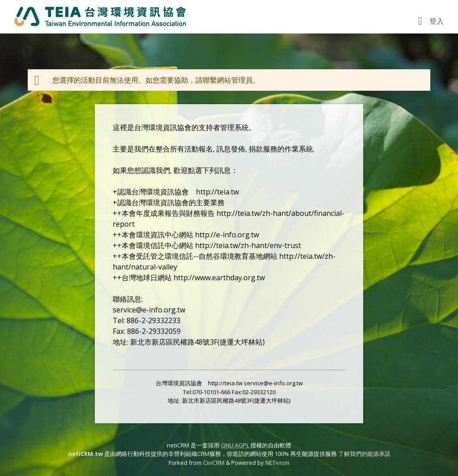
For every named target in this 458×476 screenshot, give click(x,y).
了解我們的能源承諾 (364, 454)
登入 (437, 21)
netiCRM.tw (85, 454)
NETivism (277, 463)
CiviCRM (214, 463)
